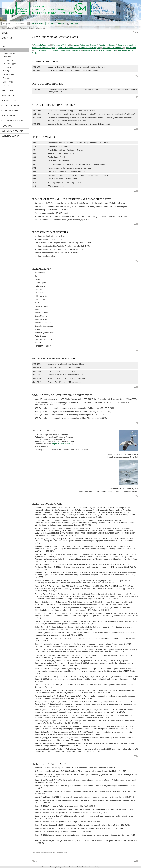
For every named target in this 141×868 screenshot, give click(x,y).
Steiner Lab (8, 95)
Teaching (8, 67)
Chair (5, 42)
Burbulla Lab (9, 100)
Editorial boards (40, 50)
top (135, 76)
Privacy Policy (56, 867)
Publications (9, 116)
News (4, 33)
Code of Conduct (11, 106)
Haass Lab (7, 90)
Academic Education (42, 45)
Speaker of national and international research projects (79, 48)
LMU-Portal (51, 24)
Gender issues (8, 74)
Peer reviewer (131, 48)
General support (11, 136)
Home (4, 28)
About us (10, 28)
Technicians (8, 60)
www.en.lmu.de (38, 24)
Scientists (8, 57)
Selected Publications (107, 50)
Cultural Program (12, 131)
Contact (6, 86)
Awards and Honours (107, 45)
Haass (31, 28)
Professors (23, 28)
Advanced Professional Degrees (84, 45)
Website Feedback (79, 867)
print (137, 32)
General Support (10, 64)
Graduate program (13, 121)
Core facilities (10, 111)
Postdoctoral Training (61, 45)
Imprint (45, 867)
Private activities (89, 50)
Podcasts (6, 78)
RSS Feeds (74, 24)
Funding (6, 71)
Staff (16, 28)
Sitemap (61, 24)
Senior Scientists (10, 53)
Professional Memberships (113, 48)
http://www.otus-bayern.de (62, 444)
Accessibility (94, 867)
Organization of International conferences (65, 50)
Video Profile (8, 82)
